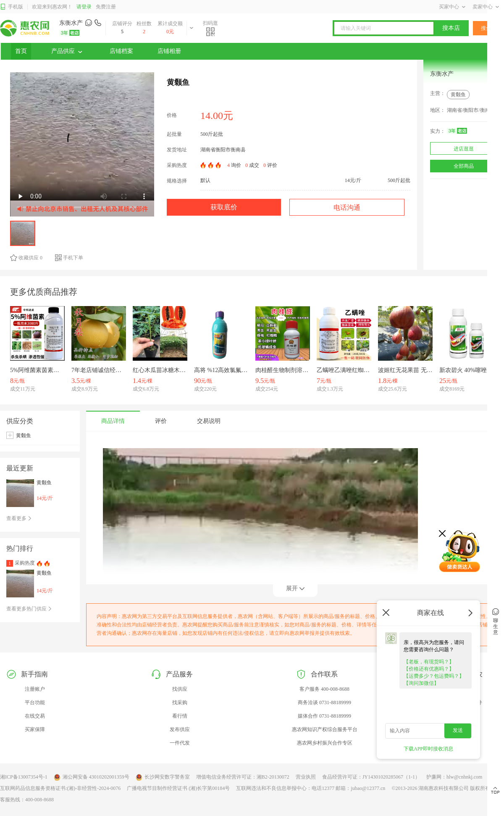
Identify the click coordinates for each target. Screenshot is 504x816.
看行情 (180, 716)
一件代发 (180, 743)
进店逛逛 (464, 149)
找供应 (180, 689)
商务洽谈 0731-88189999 (324, 702)
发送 (458, 730)
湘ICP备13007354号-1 (24, 777)
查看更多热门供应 (29, 609)
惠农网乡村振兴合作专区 (325, 743)
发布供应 (180, 729)
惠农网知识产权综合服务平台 (325, 729)
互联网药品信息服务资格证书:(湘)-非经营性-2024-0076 (60, 788)
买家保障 (35, 729)
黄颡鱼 (458, 95)
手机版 (12, 7)
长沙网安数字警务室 (163, 777)
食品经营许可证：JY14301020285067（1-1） (371, 777)
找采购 (180, 702)
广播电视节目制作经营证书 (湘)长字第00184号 (178, 788)
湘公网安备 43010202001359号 (92, 777)
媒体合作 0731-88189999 (324, 716)
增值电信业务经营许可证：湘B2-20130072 (243, 777)
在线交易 (35, 716)
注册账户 (35, 689)
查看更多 (19, 518)
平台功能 (35, 702)
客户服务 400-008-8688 (324, 689)
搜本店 (451, 28)
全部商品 (464, 166)
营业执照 (306, 777)
